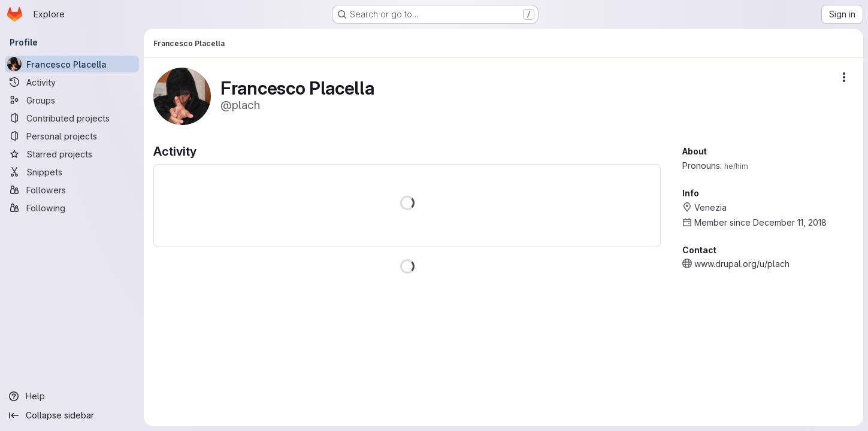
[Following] (72, 208)
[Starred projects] (72, 154)
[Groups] (72, 100)
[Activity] (72, 82)
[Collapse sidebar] (72, 415)
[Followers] (72, 190)
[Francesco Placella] (72, 64)
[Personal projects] (72, 136)
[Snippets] (72, 172)
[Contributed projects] (72, 118)
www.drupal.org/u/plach (742, 264)
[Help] (72, 396)
